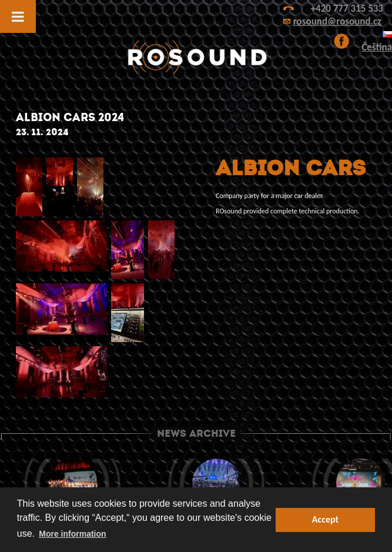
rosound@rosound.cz (337, 21)
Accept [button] (325, 519)
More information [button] (72, 534)
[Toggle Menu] (18, 16)
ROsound (196, 57)
